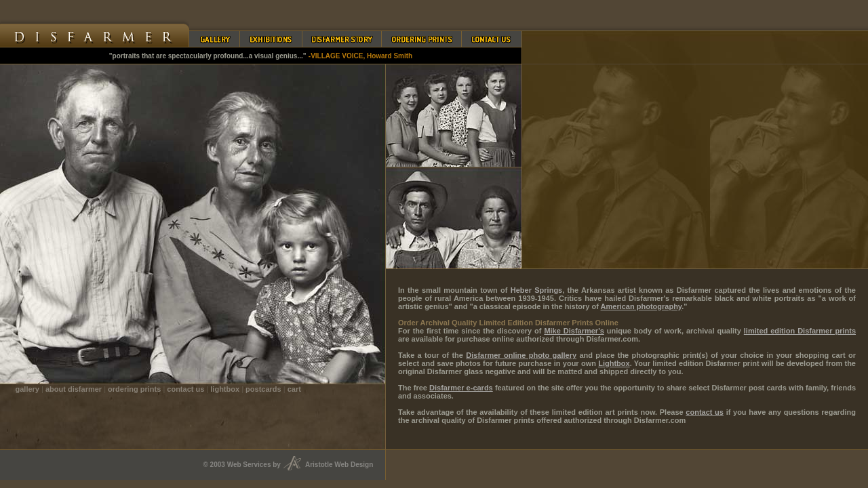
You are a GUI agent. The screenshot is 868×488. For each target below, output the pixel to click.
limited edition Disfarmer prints (800, 331)
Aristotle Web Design (345, 465)
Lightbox (614, 363)
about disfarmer (74, 389)
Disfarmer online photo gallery (521, 355)
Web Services (249, 465)
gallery (27, 389)
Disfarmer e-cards (461, 388)
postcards (263, 389)
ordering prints (134, 389)
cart (294, 389)
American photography (642, 306)
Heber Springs (536, 290)
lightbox (225, 389)
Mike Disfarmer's (574, 331)
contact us (185, 389)
